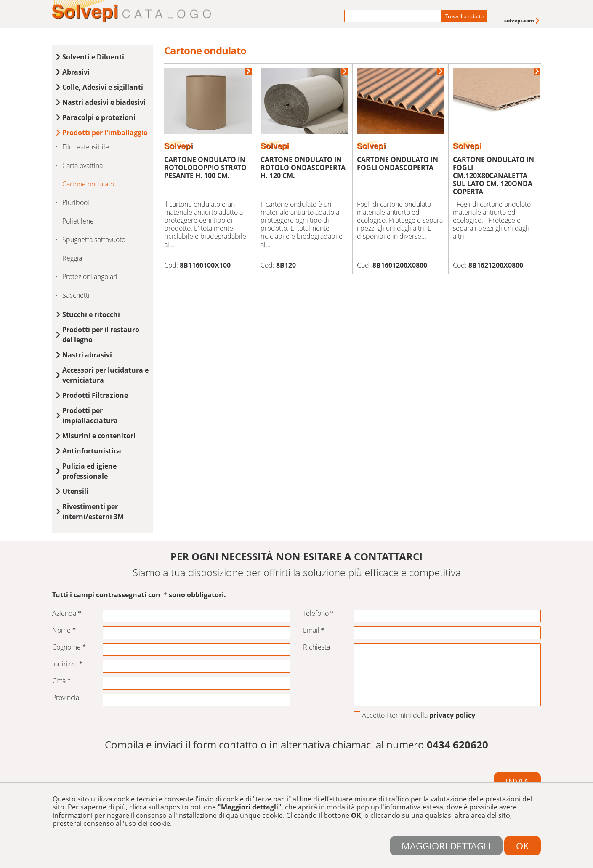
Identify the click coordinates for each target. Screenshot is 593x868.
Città (61, 681)
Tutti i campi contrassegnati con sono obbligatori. (139, 595)
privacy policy (452, 715)
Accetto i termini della (414, 716)
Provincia (66, 698)
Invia (517, 782)
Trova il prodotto (464, 16)
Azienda (67, 614)
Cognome (69, 647)
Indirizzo (67, 664)
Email (314, 630)
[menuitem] (523, 20)
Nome (64, 630)
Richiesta (316, 647)
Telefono (318, 614)
